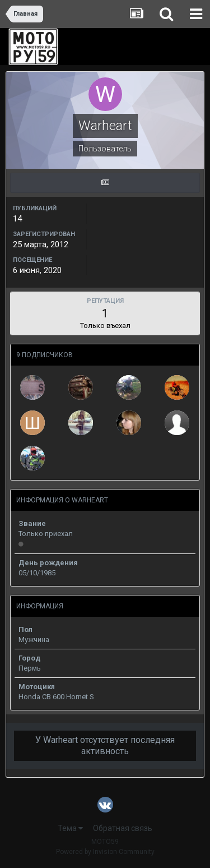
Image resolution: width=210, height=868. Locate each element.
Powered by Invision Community (105, 852)
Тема (70, 828)
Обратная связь (123, 828)
